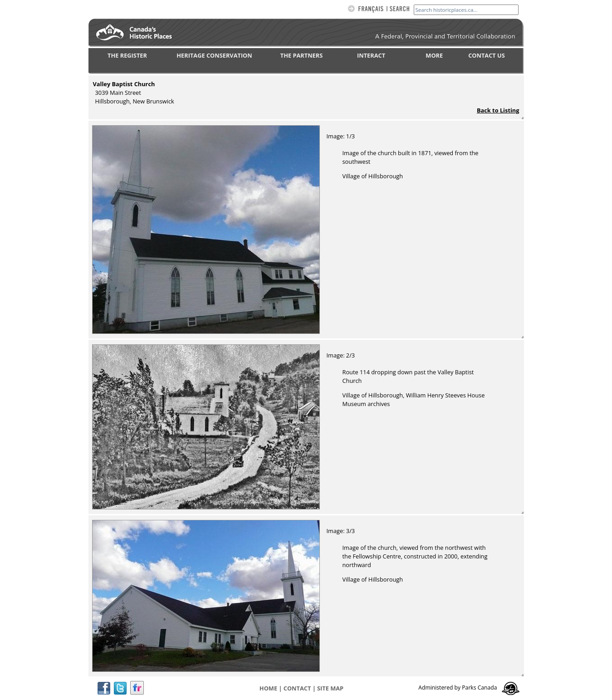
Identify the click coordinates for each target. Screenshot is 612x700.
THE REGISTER (127, 55)
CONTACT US (487, 55)
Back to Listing (498, 110)
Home (268, 688)
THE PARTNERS (301, 55)
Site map (330, 688)
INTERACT (371, 55)
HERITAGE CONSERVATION (214, 55)
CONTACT (297, 688)
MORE (434, 55)
